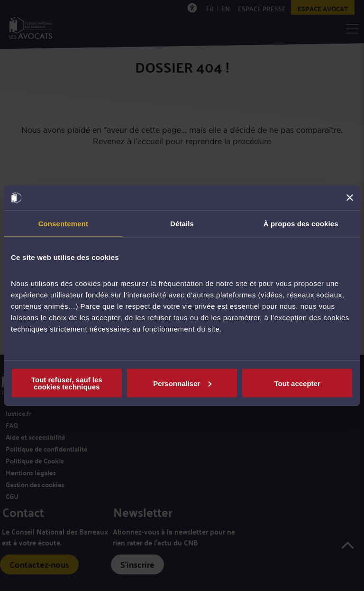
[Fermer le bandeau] (350, 198)
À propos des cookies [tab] (301, 223)
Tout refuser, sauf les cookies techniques (67, 383)
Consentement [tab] (63, 223)
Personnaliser (182, 383)
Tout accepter (297, 383)
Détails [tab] (182, 223)
